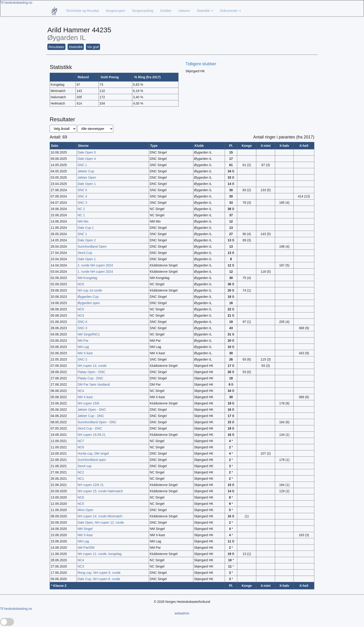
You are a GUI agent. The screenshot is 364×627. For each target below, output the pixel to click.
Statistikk (205, 11)
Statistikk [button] (76, 47)
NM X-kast (85, 353)
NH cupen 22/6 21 (91, 485)
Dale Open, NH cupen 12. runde (101, 522)
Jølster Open (87, 177)
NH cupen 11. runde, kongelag (100, 554)
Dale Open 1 (87, 184)
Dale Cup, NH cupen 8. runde (99, 579)
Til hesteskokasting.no (16, 3)
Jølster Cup (86, 171)
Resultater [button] (56, 47)
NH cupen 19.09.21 (92, 435)
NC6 (81, 284)
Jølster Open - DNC (92, 410)
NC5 (81, 309)
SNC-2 (82, 359)
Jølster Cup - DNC (91, 416)
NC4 (81, 315)
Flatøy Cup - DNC (90, 378)
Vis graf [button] (93, 47)
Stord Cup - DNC (90, 428)
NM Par (83, 341)
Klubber (166, 11)
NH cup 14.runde (90, 290)
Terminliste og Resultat (82, 11)
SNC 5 (82, 190)
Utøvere (184, 11)
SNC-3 (82, 328)
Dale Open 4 (87, 159)
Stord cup (84, 466)
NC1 (81, 479)
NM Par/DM (86, 548)
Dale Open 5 (87, 152)
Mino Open (85, 510)
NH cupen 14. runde (92, 366)
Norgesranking (143, 11)
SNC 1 (82, 165)
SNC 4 (82, 196)
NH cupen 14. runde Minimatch (100, 516)
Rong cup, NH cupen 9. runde (99, 573)
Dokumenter (231, 11)
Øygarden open (89, 303)
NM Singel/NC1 (89, 334)
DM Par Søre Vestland (94, 384)
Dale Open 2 (87, 240)
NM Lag (83, 347)
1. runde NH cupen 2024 (95, 272)
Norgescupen (115, 11)
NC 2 (81, 209)
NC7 (81, 441)
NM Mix (83, 221)
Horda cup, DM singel (93, 453)
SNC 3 (82, 203)
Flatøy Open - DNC (91, 372)
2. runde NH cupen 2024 (95, 265)
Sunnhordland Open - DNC (97, 422)
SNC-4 (82, 322)
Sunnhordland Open (92, 246)
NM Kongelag (87, 278)
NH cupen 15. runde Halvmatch (100, 491)
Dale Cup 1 (86, 228)
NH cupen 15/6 (88, 403)
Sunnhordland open (92, 460)
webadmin (182, 613)
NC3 (81, 566)
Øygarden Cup (88, 297)
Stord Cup (85, 253)
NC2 (81, 472)
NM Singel (85, 529)
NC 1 (81, 215)
